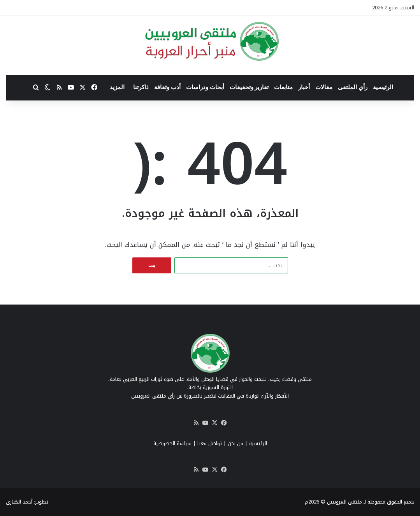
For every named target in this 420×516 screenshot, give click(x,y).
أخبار (304, 87)
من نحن (235, 443)
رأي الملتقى (353, 87)
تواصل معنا (210, 443)
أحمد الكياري (19, 502)
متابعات (283, 87)
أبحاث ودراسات (205, 87)
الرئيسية (383, 87)
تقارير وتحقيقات (249, 87)
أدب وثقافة (167, 87)
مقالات (324, 87)
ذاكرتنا (141, 87)
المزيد (117, 87)
